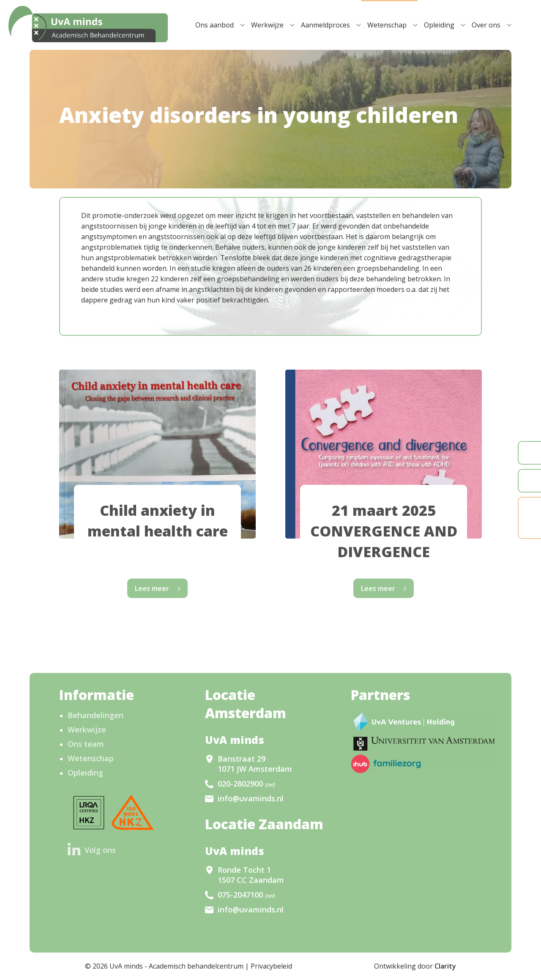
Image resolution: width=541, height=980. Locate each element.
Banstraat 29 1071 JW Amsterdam (255, 764)
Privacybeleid (271, 966)
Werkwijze (267, 25)
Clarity (445, 966)
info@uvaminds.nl (251, 798)
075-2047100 (246, 895)
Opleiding (439, 25)
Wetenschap (387, 25)
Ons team (86, 744)
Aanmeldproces (325, 25)
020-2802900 (246, 784)
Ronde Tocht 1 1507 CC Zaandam (251, 875)
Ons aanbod (214, 25)
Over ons (486, 25)
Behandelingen (96, 715)
